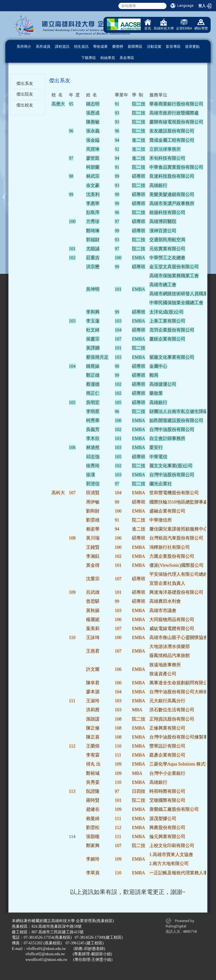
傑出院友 (25, 94)
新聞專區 (135, 47)
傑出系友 (25, 83)
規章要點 (192, 47)
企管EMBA (184, 25)
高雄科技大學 (164, 25)
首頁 (148, 25)
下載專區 (89, 58)
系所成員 (43, 47)
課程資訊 (62, 47)
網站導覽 (201, 25)
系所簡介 (24, 47)
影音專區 (173, 47)
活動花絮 (154, 47)
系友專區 (127, 58)
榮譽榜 (118, 47)
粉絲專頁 (108, 58)
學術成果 (100, 47)
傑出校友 (25, 105)
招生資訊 (81, 47)
